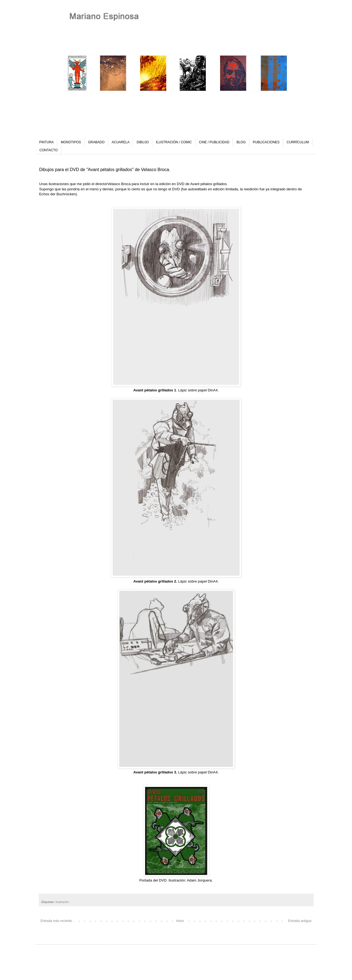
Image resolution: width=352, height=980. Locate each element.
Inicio (180, 921)
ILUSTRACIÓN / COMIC (174, 142)
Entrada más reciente (56, 921)
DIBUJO (143, 142)
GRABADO (96, 142)
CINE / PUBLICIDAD (214, 142)
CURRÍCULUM (298, 142)
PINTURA (47, 142)
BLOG (241, 142)
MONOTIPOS (71, 142)
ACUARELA (121, 142)
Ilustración (62, 902)
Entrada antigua (300, 921)
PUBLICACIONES (266, 142)
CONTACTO (49, 150)
